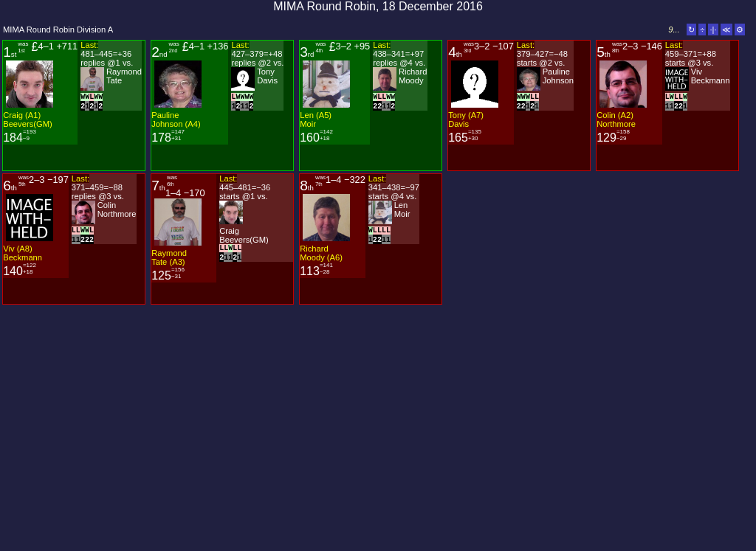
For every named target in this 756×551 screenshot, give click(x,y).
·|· (713, 30)
